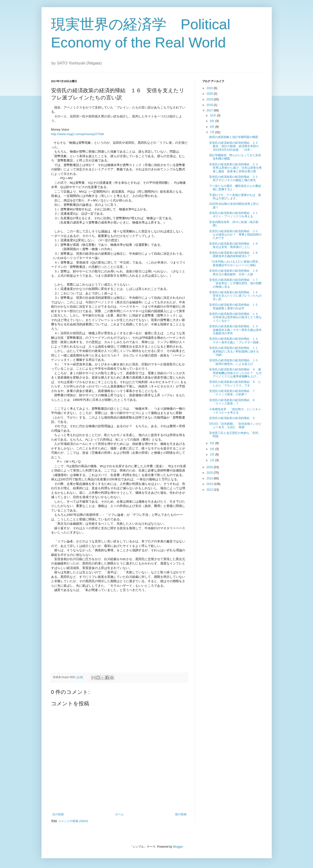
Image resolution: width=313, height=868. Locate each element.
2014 (210, 478)
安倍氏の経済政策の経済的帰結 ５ (234, 418)
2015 (210, 473)
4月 (213, 449)
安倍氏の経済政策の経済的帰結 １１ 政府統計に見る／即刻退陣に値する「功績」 (235, 351)
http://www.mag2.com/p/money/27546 (78, 134)
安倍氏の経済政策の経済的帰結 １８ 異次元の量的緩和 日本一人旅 (235, 272)
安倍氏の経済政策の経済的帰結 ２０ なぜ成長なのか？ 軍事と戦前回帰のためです (235, 235)
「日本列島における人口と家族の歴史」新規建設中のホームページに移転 (235, 263)
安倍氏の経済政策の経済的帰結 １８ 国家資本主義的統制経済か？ (235, 254)
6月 (213, 443)
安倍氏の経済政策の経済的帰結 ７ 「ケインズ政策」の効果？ (234, 393)
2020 (210, 94)
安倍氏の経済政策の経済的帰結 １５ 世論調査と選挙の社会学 (235, 306)
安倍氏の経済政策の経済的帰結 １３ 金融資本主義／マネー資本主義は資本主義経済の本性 (235, 330)
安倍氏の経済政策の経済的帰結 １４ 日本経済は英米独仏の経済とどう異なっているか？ (235, 317)
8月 (213, 127)
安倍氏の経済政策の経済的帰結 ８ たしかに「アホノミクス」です (235, 384)
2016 (210, 467)
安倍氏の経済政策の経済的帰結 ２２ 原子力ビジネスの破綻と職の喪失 (235, 178)
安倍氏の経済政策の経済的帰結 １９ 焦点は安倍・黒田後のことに (235, 245)
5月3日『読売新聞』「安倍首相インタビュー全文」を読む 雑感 (235, 425)
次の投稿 (58, 814)
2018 (210, 105)
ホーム (119, 814)
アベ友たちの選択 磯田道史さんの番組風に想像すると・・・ (235, 188)
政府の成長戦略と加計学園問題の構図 (234, 137)
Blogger (178, 847)
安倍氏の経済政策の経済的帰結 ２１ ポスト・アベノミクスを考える (235, 215)
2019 (210, 99)
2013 (210, 484)
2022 (210, 88)
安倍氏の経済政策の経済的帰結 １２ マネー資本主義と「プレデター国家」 (235, 340)
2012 (210, 490)
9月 (213, 121)
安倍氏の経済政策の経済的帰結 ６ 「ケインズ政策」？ (234, 402)
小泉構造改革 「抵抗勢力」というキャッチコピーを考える (235, 411)
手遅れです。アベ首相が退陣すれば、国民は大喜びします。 (235, 197)
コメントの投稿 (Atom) (73, 821)
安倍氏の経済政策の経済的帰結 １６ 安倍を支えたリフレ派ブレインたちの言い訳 (235, 296)
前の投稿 (181, 814)
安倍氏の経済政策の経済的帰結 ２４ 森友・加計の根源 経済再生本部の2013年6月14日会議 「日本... (235, 146)
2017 (210, 110)
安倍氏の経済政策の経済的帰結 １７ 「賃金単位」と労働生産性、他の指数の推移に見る (235, 283)
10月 (213, 115)
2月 (213, 454)
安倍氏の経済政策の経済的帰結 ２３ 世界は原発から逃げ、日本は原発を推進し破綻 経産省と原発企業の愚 (235, 168)
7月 (213, 132)
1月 (213, 460)
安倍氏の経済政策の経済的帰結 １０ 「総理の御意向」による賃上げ (235, 362)
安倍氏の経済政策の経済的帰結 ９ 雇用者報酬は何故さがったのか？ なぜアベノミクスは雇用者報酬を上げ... (235, 373)
